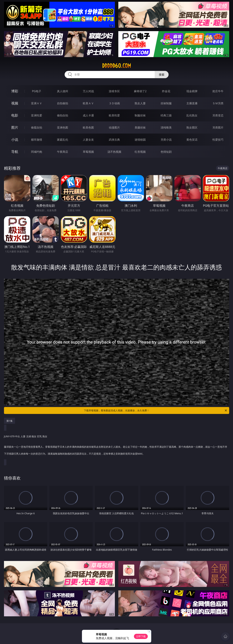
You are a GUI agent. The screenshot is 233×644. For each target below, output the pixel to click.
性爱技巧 (218, 140)
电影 (15, 115)
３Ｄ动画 (114, 103)
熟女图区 (192, 127)
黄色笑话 (192, 140)
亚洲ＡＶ (37, 103)
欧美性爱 (114, 115)
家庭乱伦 (63, 140)
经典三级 (166, 115)
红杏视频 (140, 152)
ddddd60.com (117, 66)
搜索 (162, 75)
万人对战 (88, 91)
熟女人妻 (140, 103)
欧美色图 (88, 127)
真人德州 (63, 91)
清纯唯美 (166, 127)
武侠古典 (114, 140)
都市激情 (37, 140)
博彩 (15, 91)
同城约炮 (37, 152)
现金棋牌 (192, 91)
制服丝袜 (140, 115)
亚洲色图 (63, 127)
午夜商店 (63, 152)
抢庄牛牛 (218, 91)
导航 (15, 152)
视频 (15, 103)
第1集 (10, 421)
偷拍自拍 (63, 115)
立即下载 (141, 636)
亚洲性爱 (37, 115)
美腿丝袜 (140, 127)
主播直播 (192, 103)
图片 (15, 127)
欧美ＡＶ (88, 103)
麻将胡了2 (140, 91)
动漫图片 (114, 127)
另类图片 (218, 127)
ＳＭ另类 (218, 103)
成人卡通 (88, 115)
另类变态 (218, 115)
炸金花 (166, 91)
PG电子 (37, 91)
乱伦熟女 (192, 115)
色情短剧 (166, 152)
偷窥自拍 (37, 127)
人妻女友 (88, 140)
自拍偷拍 (63, 103)
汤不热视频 (114, 152)
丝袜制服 (166, 103)
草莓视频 (88, 152)
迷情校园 (140, 140)
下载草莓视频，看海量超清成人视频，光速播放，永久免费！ (156, 410)
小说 (15, 140)
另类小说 (166, 140)
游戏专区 (114, 91)
